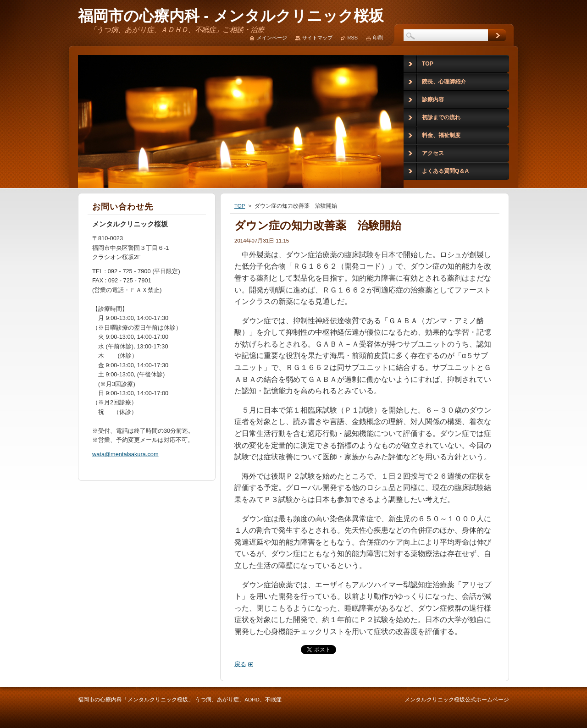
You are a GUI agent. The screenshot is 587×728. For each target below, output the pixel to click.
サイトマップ (317, 38)
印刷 (378, 38)
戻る (240, 664)
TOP (240, 206)
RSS (353, 38)
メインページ (272, 38)
